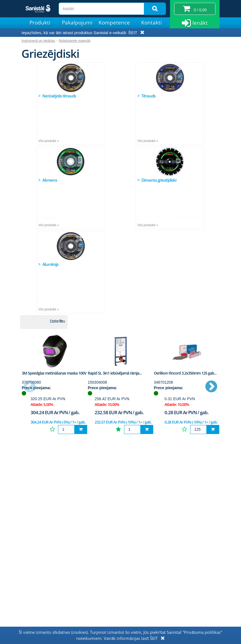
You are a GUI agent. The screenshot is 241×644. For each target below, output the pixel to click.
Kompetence (114, 23)
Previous (30, 387)
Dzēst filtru (57, 321)
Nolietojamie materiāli (75, 41)
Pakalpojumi (77, 23)
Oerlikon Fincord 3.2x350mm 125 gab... (185, 373)
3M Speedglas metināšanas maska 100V (54, 373)
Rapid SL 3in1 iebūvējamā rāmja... (115, 373)
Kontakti (151, 23)
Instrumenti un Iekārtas (38, 41)
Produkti (40, 23)
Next (211, 387)
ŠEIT (133, 33)
